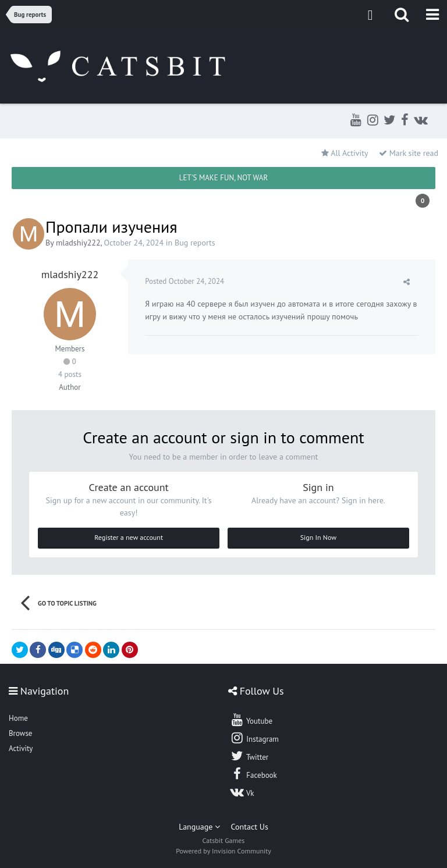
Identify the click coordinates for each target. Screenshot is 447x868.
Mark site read (409, 153)
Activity (21, 748)
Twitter (249, 756)
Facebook (253, 774)
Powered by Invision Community (223, 851)
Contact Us (250, 827)
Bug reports (195, 243)
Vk (242, 792)
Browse (20, 733)
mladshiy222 (78, 243)
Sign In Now (318, 537)
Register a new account (129, 537)
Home (18, 718)
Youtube (251, 720)
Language (199, 827)
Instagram (254, 738)
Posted (185, 281)
